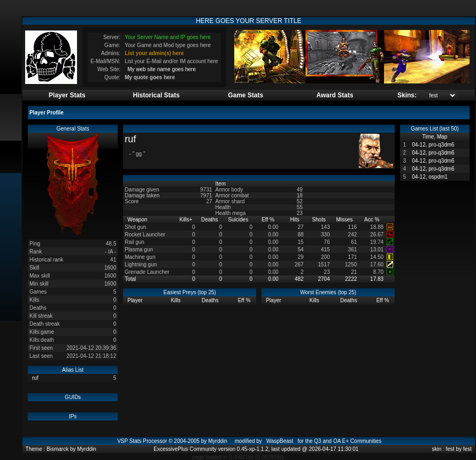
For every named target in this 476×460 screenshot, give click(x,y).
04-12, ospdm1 (430, 177)
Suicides (239, 220)
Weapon (138, 220)
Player (136, 300)
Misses (345, 220)
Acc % (373, 220)
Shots (319, 220)
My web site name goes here (162, 69)
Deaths (210, 220)
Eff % (269, 220)
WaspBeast (280, 441)
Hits (296, 220)
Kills (186, 220)
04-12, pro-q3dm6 (433, 145)
